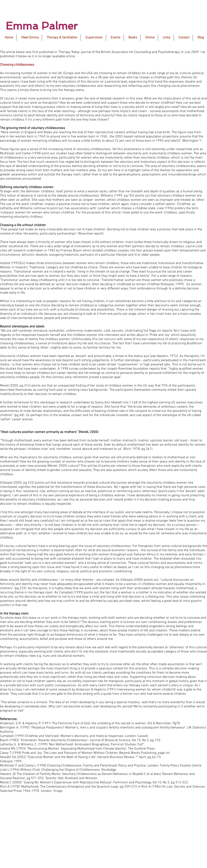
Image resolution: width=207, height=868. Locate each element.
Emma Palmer (42, 26)
